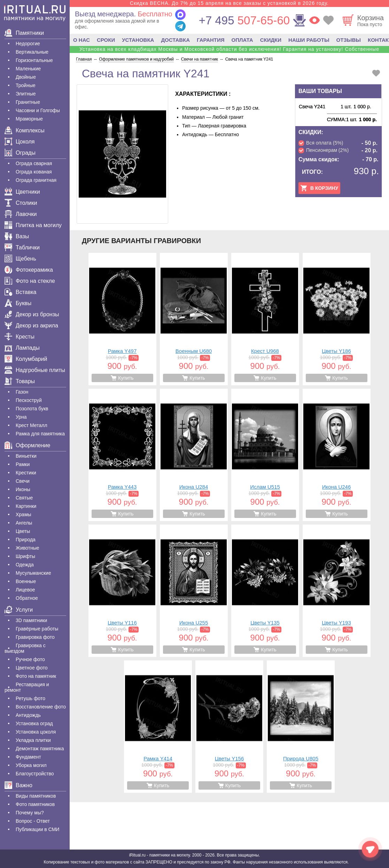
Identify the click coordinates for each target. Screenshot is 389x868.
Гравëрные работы (37, 629)
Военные (26, 581)
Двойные (26, 77)
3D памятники (31, 620)
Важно (18, 785)
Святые (24, 498)
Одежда (25, 565)
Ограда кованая (34, 172)
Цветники (22, 192)
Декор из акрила (31, 325)
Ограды (20, 153)
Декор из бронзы (32, 314)
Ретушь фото (30, 698)
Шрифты (25, 556)
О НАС (81, 40)
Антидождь (28, 715)
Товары (20, 381)
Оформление (27, 445)
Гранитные (28, 102)
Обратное (27, 598)
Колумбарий (26, 359)
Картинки (26, 506)
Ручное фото (30, 659)
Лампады (22, 348)
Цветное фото (32, 668)
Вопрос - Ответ (33, 821)
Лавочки (21, 214)
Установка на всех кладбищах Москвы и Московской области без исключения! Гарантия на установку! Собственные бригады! (229, 52)
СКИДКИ (271, 40)
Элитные (26, 94)
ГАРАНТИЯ (211, 40)
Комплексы (25, 130)
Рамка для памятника (40, 434)
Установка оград (34, 723)
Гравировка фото (35, 637)
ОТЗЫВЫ (349, 40)
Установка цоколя (36, 732)
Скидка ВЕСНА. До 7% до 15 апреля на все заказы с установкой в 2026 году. (229, 3)
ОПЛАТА (242, 40)
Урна (21, 417)
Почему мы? (30, 813)
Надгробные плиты (35, 370)
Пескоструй (29, 400)
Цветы (23, 531)
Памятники (24, 33)
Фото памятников (35, 804)
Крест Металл (32, 425)
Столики (21, 203)
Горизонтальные (34, 60)
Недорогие (28, 44)
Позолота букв (32, 409)
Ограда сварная (34, 163)
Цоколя (20, 142)
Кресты (20, 337)
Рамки (23, 464)
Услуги (19, 610)
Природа (26, 540)
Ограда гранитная (36, 180)
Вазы (17, 236)
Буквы (18, 303)
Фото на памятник (36, 676)
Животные (28, 548)
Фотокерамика (29, 270)
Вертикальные (32, 52)
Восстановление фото (41, 707)
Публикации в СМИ (37, 829)
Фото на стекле (30, 281)
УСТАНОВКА (138, 40)
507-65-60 (244, 20)
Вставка (20, 292)
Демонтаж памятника (40, 749)
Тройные (26, 85)
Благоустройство (35, 774)
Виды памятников (36, 796)
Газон (22, 392)
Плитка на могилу (33, 225)
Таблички (22, 247)
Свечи (23, 481)
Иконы (23, 489)
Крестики (26, 473)
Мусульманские (33, 573)
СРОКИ (106, 40)
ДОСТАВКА (175, 40)
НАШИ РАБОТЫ (309, 40)
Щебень (20, 259)
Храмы (24, 514)
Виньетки (26, 456)
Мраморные (29, 119)
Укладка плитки (33, 740)
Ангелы (24, 523)
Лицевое (25, 590)
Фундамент (28, 757)
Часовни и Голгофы (38, 110)
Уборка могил (31, 765)
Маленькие (28, 69)
